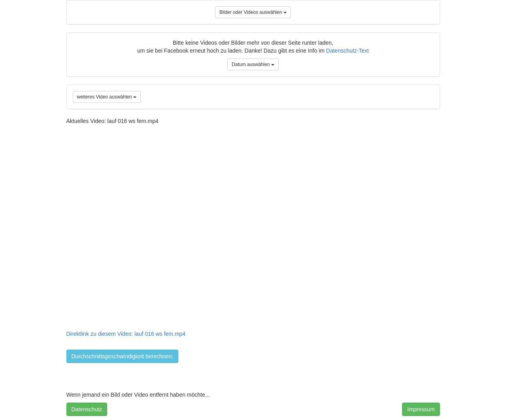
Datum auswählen (253, 64)
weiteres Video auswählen (107, 97)
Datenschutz (87, 409)
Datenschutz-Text (347, 51)
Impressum (421, 409)
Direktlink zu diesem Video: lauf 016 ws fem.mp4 (126, 334)
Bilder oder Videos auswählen (253, 12)
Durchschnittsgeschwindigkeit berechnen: (123, 356)
